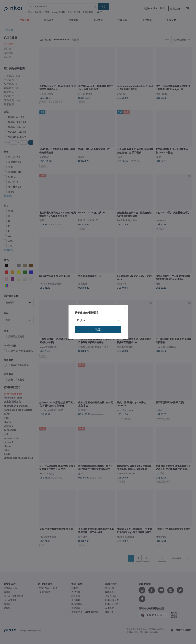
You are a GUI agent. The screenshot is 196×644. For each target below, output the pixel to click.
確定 (98, 329)
